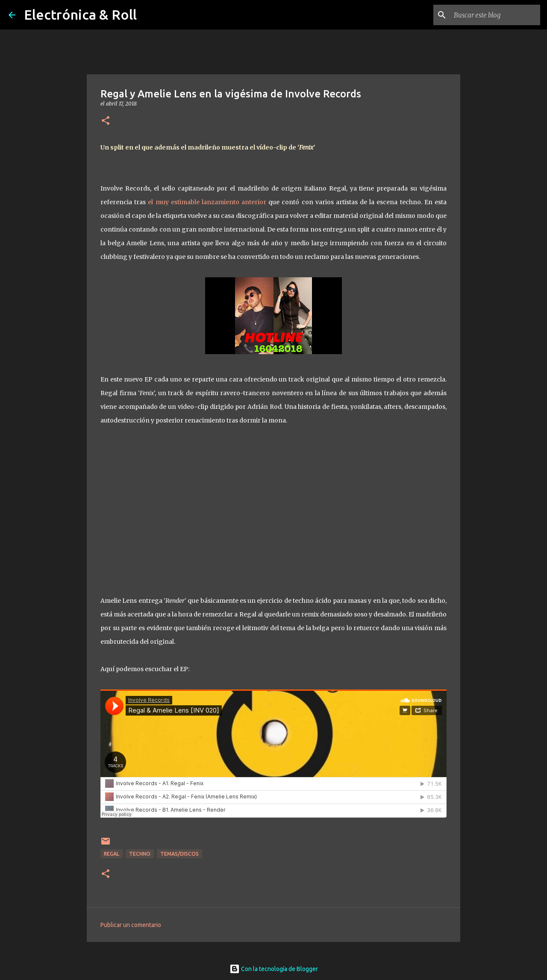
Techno (140, 854)
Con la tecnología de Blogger (274, 969)
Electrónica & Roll (80, 15)
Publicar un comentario (131, 925)
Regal (112, 854)
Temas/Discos (179, 854)
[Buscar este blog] (495, 15)
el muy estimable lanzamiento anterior (207, 202)
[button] (106, 121)
